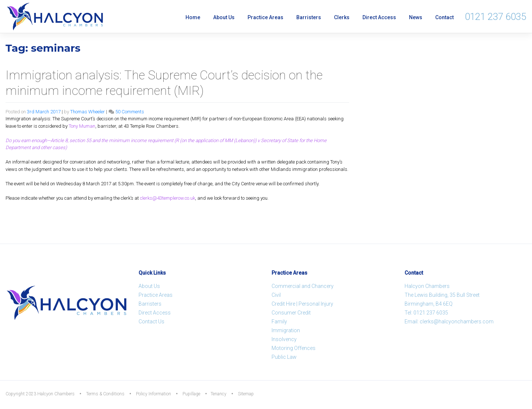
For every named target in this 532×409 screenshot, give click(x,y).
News (416, 17)
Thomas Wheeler (88, 112)
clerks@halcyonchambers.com (457, 322)
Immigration (286, 330)
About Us (224, 17)
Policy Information (154, 394)
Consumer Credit (291, 313)
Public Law (284, 357)
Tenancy (219, 394)
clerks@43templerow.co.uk (168, 198)
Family (279, 322)
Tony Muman (82, 126)
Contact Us (151, 322)
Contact (444, 17)
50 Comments (130, 112)
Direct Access (379, 17)
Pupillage (191, 394)
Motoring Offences (294, 348)
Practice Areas (265, 17)
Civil (276, 295)
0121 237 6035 (495, 17)
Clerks (342, 17)
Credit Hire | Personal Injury (302, 304)
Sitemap (246, 394)
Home (193, 17)
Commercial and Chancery (303, 286)
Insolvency (284, 339)
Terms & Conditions (105, 394)
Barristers (309, 17)
